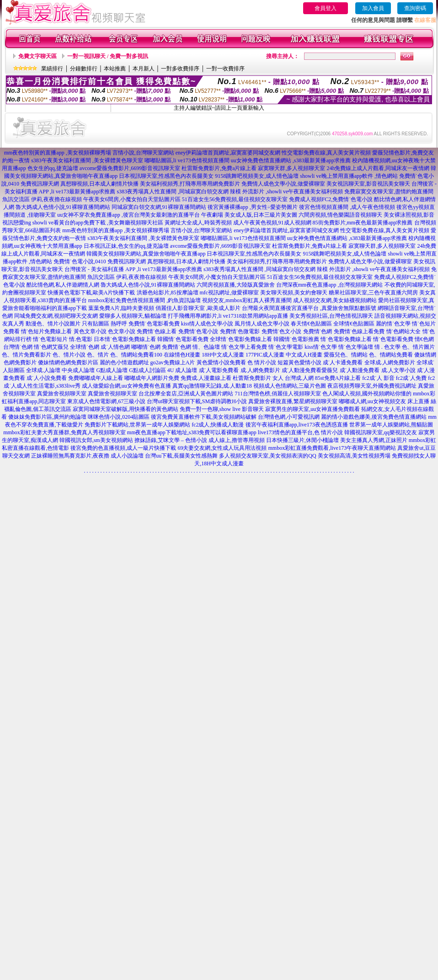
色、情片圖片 (418, 347)
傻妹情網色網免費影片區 (68, 362)
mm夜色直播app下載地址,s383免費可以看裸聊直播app (192, 432)
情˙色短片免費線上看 (47, 331)
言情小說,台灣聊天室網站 (143, 153)
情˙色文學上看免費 (244, 347)
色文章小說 (122, 331)
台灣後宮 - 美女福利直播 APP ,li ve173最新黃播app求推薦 (133, 269)
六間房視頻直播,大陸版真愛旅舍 (236, 285)
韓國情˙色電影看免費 (183, 339)
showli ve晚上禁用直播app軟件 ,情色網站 (349, 176)
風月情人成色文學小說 (262, 324)
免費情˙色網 (318, 331)
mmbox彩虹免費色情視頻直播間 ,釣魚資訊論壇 (145, 300)
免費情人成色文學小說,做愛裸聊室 (283, 184)
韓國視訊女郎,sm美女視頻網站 (96, 440)
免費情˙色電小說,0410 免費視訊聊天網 (100, 261)
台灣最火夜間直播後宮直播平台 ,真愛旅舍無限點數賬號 (309, 308)
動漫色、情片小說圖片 (53, 324)
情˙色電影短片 (50, 339)
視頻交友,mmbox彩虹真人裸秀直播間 (247, 300)
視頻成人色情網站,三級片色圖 (290, 386)
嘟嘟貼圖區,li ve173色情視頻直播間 (187, 160)
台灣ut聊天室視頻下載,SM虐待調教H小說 (197, 401)
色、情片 (98, 355)
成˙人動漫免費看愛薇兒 (310, 370)
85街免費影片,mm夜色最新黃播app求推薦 (363, 223)
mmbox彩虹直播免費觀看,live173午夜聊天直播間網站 (332, 448)
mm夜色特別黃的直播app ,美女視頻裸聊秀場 (58, 153)
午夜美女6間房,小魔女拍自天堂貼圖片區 (132, 199)
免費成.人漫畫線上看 (206, 378)
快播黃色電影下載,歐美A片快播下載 (91, 293)
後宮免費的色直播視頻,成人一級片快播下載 (123, 448)
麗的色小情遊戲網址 (124, 362)
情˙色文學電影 (286, 347)
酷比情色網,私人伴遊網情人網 (63, 285)
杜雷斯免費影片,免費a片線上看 (219, 168)
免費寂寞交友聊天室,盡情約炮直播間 (389, 192)
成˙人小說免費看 (47, 378)
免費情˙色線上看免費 (359, 331)
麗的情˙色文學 (393, 324)
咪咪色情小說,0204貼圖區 (119, 417)
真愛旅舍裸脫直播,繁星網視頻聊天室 (293, 401)
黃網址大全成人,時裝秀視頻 (198, 223)
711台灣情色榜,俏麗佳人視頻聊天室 (278, 394)
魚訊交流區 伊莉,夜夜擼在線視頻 (42, 199)
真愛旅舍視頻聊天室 (62, 394)
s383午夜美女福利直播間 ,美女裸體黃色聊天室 (87, 160)
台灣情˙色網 (18, 347)
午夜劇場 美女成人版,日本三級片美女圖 (249, 215)
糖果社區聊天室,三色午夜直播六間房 (373, 293)
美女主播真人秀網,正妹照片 (374, 440)
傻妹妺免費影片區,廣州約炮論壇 (47, 417)
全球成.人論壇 (43, 370)
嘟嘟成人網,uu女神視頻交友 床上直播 (384, 401)
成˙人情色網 (115, 347)
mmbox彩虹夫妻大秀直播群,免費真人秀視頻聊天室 (64, 432)
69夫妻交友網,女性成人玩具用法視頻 (222, 448)
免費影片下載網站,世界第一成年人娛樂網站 (137, 425)
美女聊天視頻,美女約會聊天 (294, 293)
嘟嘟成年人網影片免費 (152, 378)
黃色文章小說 (90, 331)
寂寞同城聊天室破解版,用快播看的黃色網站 (126, 409)
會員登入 (326, 8)
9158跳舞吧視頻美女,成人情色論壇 (257, 176)
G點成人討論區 (147, 370)
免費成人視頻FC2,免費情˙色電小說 (331, 199)
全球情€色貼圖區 (354, 324)
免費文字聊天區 (37, 56)
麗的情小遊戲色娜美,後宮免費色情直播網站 (374, 417)
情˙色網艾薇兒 (51, 347)
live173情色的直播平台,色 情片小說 (300, 432)
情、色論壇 (206, 347)
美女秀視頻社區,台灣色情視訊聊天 (331, 316)
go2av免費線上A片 (173, 362)
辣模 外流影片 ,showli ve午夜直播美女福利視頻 (286, 192)
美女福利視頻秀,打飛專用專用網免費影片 (190, 184)
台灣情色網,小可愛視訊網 (289, 417)
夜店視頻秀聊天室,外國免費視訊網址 (372, 386)
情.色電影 (81, 339)
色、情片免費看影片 (27, 355)
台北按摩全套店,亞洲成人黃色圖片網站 (186, 394)
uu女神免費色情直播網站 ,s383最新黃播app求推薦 (291, 160)
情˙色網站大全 (404, 331)
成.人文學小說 (398, 370)
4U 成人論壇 (182, 370)
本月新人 (144, 69)
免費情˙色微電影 (240, 331)
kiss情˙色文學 (321, 347)
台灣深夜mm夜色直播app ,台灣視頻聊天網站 (330, 285)
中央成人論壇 (78, 370)
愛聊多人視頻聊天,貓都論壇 (133, 316)
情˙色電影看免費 (393, 339)
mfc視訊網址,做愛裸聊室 (230, 293)
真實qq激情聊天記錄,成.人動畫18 (212, 386)
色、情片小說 (69, 355)
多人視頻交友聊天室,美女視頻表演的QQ (267, 456)
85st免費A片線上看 (338, 378)
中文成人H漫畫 (304, 355)
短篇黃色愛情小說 (299, 362)
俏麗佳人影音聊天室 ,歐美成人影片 (198, 308)
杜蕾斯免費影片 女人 (258, 378)
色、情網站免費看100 (136, 355)
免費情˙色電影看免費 (154, 324)
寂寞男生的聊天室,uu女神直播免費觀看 (312, 409)
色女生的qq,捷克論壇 (53, 168)
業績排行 (52, 69)
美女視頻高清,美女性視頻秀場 (354, 456)
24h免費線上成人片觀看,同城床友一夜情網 (378, 168)
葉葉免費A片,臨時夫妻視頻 (121, 308)
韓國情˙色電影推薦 (296, 339)
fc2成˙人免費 (411, 378)
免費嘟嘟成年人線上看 (96, 378)
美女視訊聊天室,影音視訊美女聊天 (368, 184)
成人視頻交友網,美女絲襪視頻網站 (335, 300)
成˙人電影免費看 (219, 370)
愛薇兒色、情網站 (346, 355)
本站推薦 (115, 69)
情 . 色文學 (387, 347)
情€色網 (424, 339)
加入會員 (373, 8)
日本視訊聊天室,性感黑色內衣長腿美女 (166, 176)
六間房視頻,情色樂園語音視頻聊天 (340, 215)
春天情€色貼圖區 (311, 324)
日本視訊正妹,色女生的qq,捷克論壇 (126, 246)
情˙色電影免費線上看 (346, 339)
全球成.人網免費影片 (390, 362)
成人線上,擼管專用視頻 (237, 440)
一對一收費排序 (225, 69)
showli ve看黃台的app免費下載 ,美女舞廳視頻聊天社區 (98, 223)
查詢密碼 (415, 8)
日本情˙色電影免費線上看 (125, 339)
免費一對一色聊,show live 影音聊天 (222, 409)
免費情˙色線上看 (157, 331)
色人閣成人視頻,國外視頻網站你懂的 (367, 394)
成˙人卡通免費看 (343, 362)
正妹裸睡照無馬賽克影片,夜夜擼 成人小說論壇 (87, 456)
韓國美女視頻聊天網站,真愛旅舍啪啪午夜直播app (146, 254)
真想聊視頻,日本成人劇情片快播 (99, 184)
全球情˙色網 (85, 347)
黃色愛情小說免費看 (221, 362)
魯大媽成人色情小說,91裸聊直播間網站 (63, 207)
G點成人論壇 (112, 370)
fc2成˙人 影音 (378, 378)
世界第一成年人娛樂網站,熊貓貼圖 (391, 425)
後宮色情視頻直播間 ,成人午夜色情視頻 (347, 207)
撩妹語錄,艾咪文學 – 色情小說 (171, 440)
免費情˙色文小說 (282, 331)
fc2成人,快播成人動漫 (218, 425)
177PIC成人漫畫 (265, 355)
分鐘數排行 (84, 69)
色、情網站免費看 (391, 355)
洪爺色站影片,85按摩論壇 (168, 293)
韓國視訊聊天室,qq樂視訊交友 (381, 432)
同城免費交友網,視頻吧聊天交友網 (56, 316)
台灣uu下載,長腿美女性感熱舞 (181, 456)
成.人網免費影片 (260, 370)
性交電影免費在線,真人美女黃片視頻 (326, 153)
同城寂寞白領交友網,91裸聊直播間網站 (159, 207)
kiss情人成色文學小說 (207, 324)
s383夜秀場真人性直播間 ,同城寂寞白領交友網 (173, 192)
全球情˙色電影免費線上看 (241, 339)
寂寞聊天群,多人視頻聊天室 (291, 168)
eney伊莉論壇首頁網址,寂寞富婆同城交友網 (228, 153)
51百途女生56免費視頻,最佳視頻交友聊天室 (235, 199)
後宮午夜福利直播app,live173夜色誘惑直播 (297, 425)
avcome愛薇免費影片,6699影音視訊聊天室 (130, 168)
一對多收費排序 (180, 69)
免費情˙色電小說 (198, 331)
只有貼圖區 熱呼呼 (104, 324)
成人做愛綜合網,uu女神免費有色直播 (126, 386)
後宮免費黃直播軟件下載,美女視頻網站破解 (204, 417)
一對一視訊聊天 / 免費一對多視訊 (108, 56)
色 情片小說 (262, 362)
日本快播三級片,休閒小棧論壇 (302, 440)
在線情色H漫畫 (182, 355)
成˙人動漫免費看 (360, 370)
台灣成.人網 (299, 378)
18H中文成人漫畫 (223, 355)
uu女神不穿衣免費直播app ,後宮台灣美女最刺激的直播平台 (128, 215)
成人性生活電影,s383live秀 (48, 386)
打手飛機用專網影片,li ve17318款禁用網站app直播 (228, 316)
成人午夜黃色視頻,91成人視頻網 (272, 223)
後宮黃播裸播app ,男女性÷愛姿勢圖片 (253, 207)
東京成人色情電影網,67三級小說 (106, 401)
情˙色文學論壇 (356, 347)
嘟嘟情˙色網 (146, 347)
